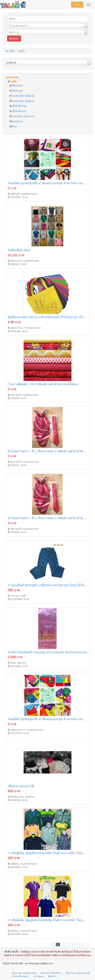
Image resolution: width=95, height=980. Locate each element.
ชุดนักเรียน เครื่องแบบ (22, 116)
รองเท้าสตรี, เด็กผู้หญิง (22, 96)
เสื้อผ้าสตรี (16, 86)
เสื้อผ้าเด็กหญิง (18, 106)
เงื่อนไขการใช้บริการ (51, 973)
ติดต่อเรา (52, 976)
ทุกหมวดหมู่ (12, 77)
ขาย (77, 5)
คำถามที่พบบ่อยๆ (20, 976)
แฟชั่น (12, 82)
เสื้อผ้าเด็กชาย (18, 111)
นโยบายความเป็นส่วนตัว (24, 973)
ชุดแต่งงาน (16, 121)
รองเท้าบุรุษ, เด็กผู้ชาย (22, 101)
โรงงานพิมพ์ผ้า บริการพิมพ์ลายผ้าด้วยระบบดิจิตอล (43, 384)
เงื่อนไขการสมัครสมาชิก (78, 973)
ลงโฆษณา (39, 976)
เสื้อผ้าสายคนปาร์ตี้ (21, 786)
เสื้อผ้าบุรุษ (16, 91)
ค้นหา (14, 39)
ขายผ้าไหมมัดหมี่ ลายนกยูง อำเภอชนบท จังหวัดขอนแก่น (47, 652)
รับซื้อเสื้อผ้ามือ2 (19, 250)
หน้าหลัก (10, 51)
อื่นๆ (13, 127)
